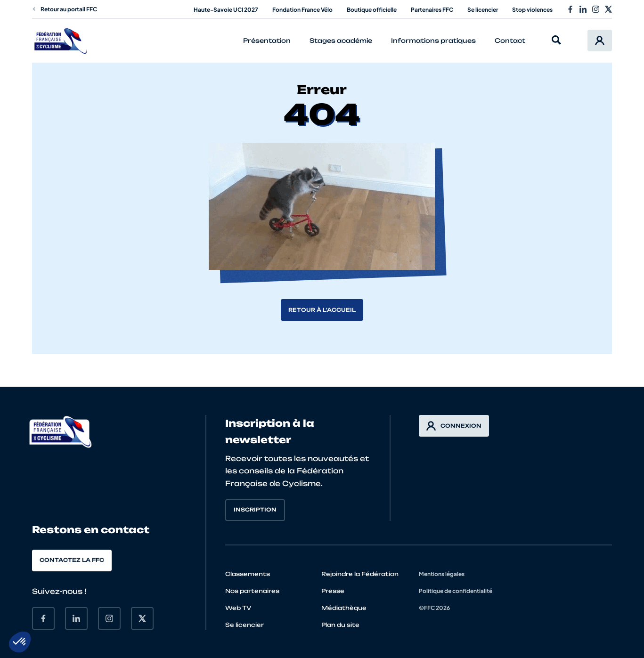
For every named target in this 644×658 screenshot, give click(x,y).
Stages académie (341, 41)
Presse (333, 591)
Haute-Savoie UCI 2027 (226, 10)
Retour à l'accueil (322, 310)
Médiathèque (344, 608)
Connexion (454, 426)
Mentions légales (442, 574)
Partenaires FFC (432, 10)
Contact (510, 41)
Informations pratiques (433, 41)
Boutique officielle (372, 10)
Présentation (267, 41)
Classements (248, 574)
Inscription (255, 510)
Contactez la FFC (72, 560)
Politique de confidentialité (456, 591)
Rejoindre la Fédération (360, 574)
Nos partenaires (252, 591)
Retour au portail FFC (65, 9)
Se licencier (483, 10)
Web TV (238, 608)
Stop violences (532, 10)
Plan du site (340, 625)
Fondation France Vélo (302, 10)
